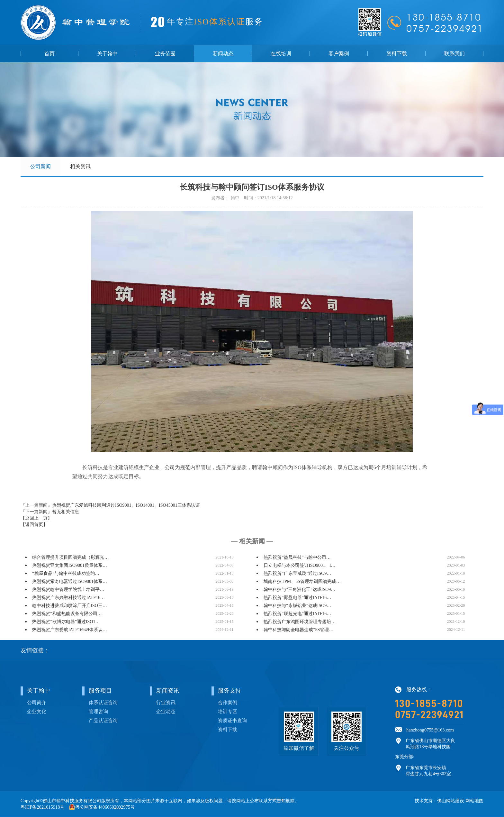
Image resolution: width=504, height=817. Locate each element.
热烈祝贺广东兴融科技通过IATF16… (68, 598)
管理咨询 (98, 712)
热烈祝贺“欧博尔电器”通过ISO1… (66, 622)
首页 (50, 54)
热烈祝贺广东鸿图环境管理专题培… (300, 622)
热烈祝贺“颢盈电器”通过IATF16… (297, 598)
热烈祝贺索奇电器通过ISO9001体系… (70, 582)
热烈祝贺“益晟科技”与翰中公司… (297, 558)
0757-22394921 (429, 715)
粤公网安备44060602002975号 (105, 807)
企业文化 (37, 712)
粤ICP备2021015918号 (42, 807)
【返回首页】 (34, 525)
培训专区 (228, 712)
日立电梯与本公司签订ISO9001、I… (299, 566)
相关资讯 (80, 166)
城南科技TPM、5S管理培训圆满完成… (302, 582)
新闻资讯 (168, 691)
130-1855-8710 (429, 704)
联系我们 (455, 54)
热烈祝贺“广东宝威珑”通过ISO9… (297, 574)
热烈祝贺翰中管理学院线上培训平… (68, 590)
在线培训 (281, 54)
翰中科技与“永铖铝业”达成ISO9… (297, 606)
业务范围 (165, 54)
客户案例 (339, 54)
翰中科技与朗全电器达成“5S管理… (298, 630)
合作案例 (228, 703)
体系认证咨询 (103, 703)
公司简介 (37, 703)
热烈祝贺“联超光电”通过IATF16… (297, 614)
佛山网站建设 (451, 801)
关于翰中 (107, 54)
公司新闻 (40, 166)
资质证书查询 (232, 721)
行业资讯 (166, 703)
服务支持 (230, 691)
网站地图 (474, 801)
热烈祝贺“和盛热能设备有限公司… (67, 614)
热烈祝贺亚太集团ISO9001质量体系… (70, 566)
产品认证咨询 (103, 721)
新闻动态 (223, 54)
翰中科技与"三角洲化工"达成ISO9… (299, 590)
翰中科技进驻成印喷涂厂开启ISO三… (70, 606)
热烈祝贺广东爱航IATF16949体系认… (70, 630)
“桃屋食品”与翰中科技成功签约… (66, 574)
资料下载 (397, 54)
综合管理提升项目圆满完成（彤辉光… (70, 558)
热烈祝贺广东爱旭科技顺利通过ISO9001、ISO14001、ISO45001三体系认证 (126, 506)
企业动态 (166, 712)
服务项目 (100, 691)
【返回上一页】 (36, 518)
